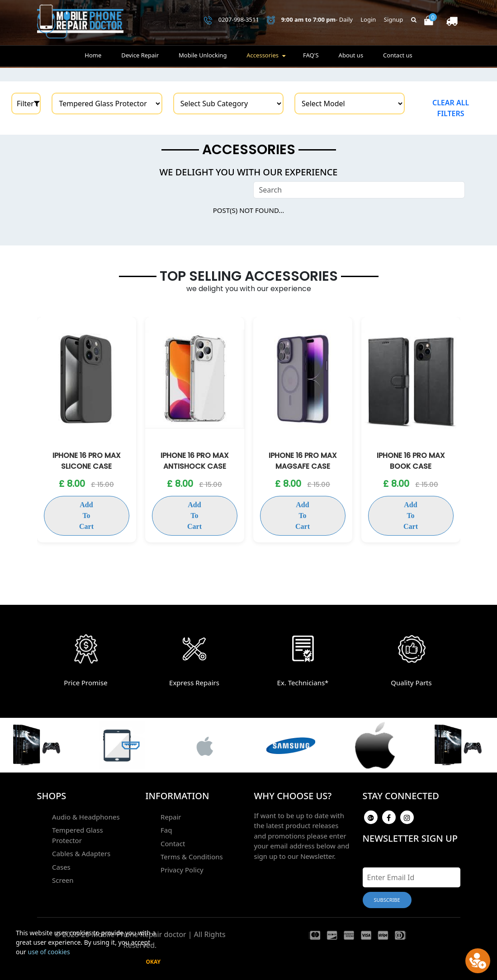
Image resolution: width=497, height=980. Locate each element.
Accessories (263, 57)
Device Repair (140, 57)
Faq (166, 829)
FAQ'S (311, 57)
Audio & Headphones (85, 817)
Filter (28, 104)
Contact (172, 843)
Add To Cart (86, 505)
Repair (170, 817)
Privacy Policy (182, 868)
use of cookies (49, 952)
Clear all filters (451, 108)
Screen (62, 868)
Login (368, 20)
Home (93, 57)
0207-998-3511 (232, 21)
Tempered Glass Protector (93, 829)
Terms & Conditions (191, 855)
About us (351, 57)
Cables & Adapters (81, 843)
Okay (153, 962)
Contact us (398, 57)
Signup (394, 20)
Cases (61, 855)
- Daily (310, 21)
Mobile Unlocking (203, 57)
